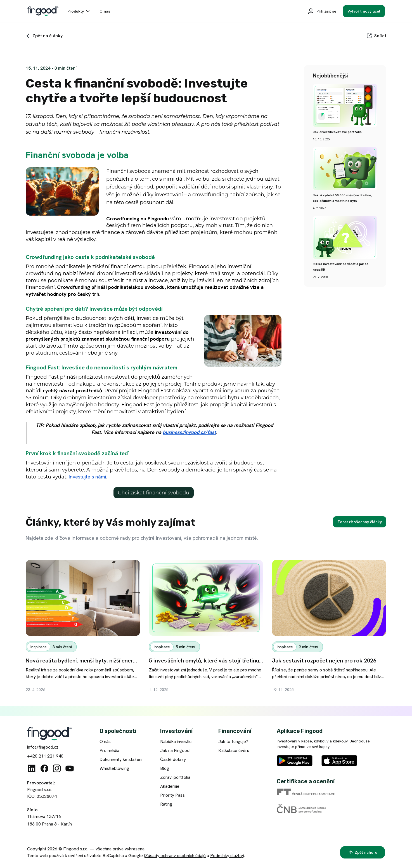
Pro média (109, 750)
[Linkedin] (32, 768)
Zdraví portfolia (175, 777)
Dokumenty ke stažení (121, 759)
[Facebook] (44, 768)
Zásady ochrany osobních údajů (175, 856)
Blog (165, 768)
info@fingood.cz (43, 747)
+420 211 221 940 (45, 756)
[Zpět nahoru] (363, 852)
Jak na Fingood (175, 750)
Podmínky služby (227, 856)
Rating (166, 804)
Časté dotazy (173, 759)
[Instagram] (57, 768)
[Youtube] (70, 768)
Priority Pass (172, 795)
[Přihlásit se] (322, 11)
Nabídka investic (176, 741)
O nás (105, 741)
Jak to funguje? (233, 741)
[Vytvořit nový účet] (364, 11)
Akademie (170, 786)
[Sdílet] (376, 36)
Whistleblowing (114, 768)
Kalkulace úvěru (234, 750)
